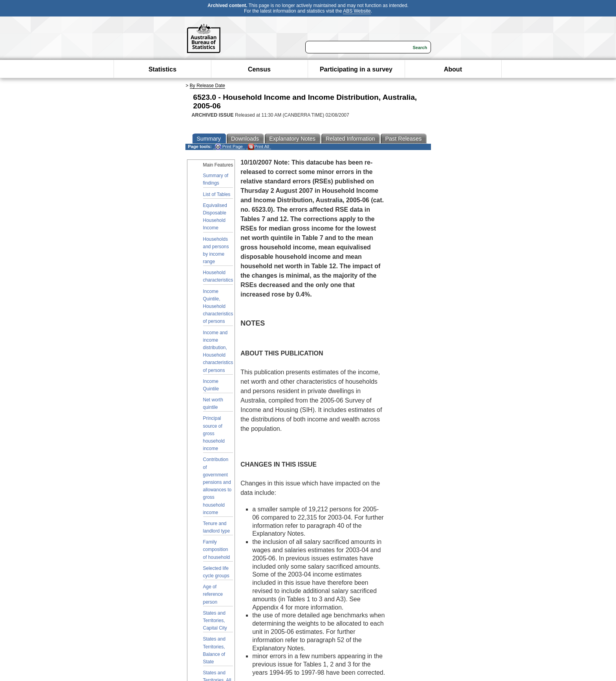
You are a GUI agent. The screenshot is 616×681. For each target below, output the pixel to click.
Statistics (162, 69)
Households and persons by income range (216, 251)
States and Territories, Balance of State (214, 650)
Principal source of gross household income (214, 433)
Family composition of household (217, 549)
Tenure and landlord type (217, 527)
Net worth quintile (213, 404)
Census (259, 69)
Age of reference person (213, 594)
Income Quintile (211, 385)
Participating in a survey (356, 69)
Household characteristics (218, 276)
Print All (258, 147)
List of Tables (217, 194)
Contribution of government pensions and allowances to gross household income (217, 486)
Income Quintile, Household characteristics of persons (218, 307)
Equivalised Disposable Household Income (215, 217)
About (453, 69)
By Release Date (207, 86)
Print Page (229, 147)
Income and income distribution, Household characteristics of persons (218, 351)
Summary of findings (216, 179)
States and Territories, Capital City (215, 621)
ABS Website (357, 11)
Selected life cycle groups (216, 572)
